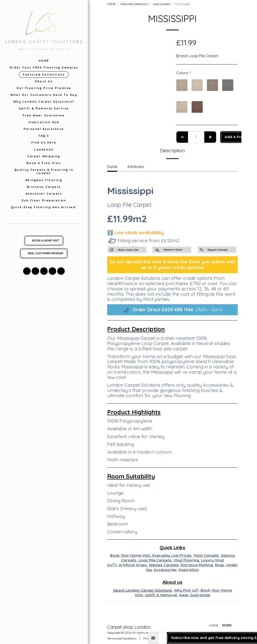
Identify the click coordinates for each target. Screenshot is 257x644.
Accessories (216, 385)
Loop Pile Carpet (203, 56)
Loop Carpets (161, 4)
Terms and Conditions (122, 638)
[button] (27, 271)
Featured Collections (134, 4)
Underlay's (119, 390)
